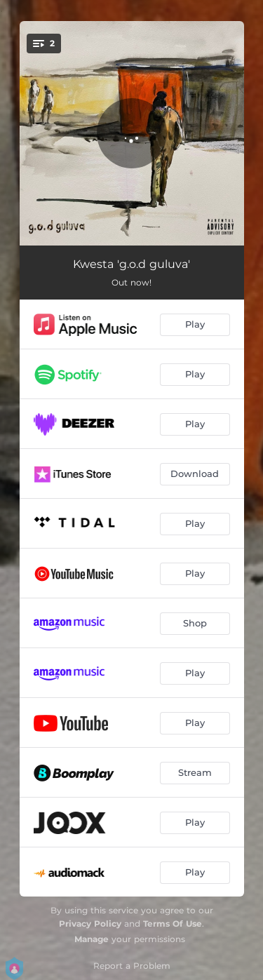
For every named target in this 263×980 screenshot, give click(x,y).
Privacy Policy (90, 924)
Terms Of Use (173, 924)
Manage (92, 939)
